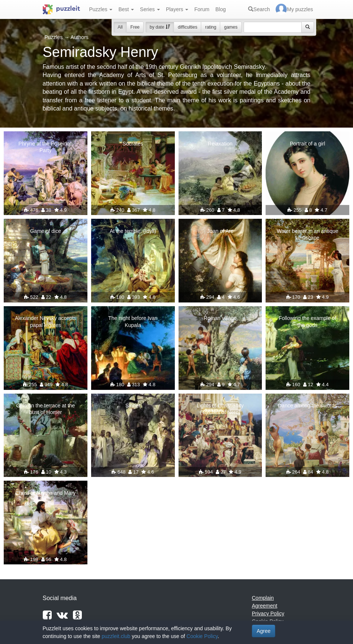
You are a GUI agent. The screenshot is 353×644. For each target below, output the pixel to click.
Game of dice (46, 231)
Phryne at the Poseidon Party (46, 147)
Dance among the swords (307, 406)
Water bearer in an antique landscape (307, 234)
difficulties (187, 27)
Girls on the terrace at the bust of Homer (45, 409)
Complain (263, 598)
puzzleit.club (116, 636)
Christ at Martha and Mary (45, 493)
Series (150, 9)
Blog (221, 9)
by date (160, 27)
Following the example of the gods (307, 321)
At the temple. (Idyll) (133, 231)
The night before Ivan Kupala (133, 321)
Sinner (133, 406)
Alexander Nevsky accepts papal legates (46, 321)
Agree (264, 631)
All (120, 27)
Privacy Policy (268, 613)
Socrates (133, 144)
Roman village (220, 318)
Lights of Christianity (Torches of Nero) (220, 409)
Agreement (264, 606)
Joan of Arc (220, 231)
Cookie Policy (202, 636)
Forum (202, 9)
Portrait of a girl (307, 144)
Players (177, 9)
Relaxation (220, 144)
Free (135, 27)
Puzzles (101, 9)
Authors (80, 37)
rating (211, 27)
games (231, 27)
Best (126, 9)
